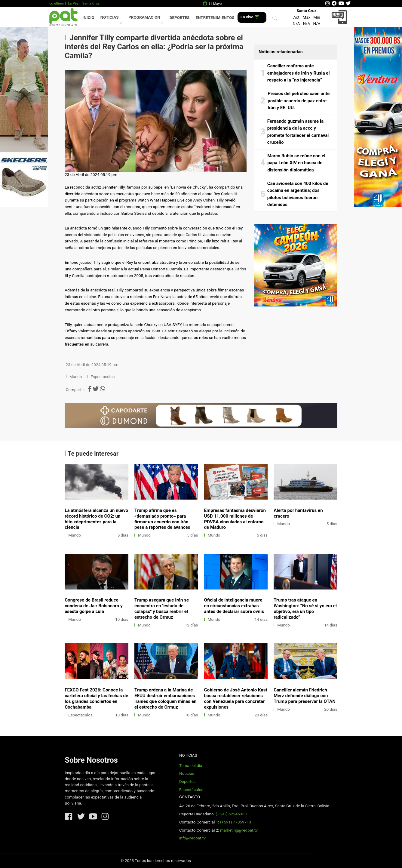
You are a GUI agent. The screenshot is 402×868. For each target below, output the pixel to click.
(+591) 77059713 (236, 822)
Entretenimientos (215, 18)
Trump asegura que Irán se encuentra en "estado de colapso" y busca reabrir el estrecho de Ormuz (162, 609)
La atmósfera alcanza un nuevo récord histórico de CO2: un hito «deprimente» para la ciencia (96, 519)
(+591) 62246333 (231, 814)
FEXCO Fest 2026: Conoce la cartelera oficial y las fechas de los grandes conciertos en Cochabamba (96, 699)
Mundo (76, 377)
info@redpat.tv (192, 838)
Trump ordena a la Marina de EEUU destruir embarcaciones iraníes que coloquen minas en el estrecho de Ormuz (166, 699)
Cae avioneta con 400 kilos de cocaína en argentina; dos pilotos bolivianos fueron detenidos (298, 194)
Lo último (57, 3)
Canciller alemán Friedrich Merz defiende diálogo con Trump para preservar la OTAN (305, 696)
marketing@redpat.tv (239, 830)
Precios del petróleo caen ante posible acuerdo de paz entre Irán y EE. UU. (299, 101)
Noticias (110, 17)
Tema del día (191, 766)
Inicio (88, 18)
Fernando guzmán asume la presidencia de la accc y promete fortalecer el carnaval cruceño (298, 132)
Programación (144, 17)
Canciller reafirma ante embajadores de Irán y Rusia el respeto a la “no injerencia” (299, 73)
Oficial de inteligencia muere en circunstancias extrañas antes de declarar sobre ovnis (234, 606)
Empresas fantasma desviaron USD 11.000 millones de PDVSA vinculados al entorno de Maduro (235, 519)
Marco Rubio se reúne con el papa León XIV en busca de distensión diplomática (296, 163)
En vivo (250, 17)
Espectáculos (103, 377)
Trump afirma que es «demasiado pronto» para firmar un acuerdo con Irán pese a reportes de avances (162, 519)
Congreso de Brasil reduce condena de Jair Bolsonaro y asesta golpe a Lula (94, 606)
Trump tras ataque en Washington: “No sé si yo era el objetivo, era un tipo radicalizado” (305, 609)
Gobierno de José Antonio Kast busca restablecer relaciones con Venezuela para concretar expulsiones (236, 699)
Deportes (180, 18)
